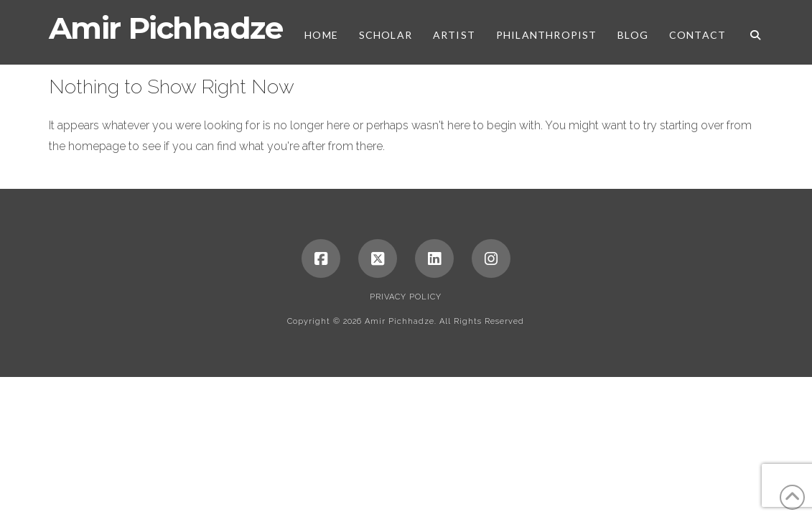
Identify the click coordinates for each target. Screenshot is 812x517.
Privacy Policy (406, 297)
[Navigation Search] (750, 32)
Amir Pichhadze (165, 28)
